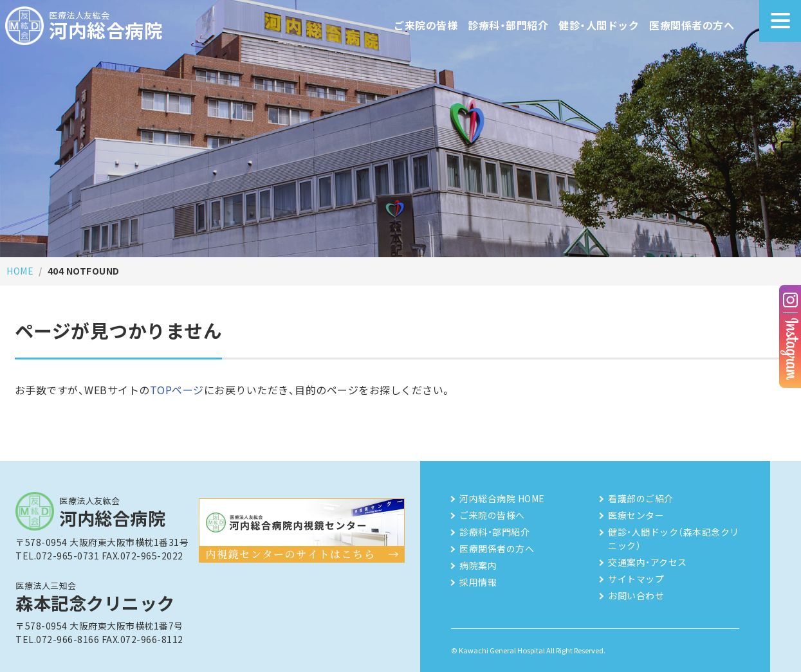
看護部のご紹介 (641, 498)
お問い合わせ (636, 595)
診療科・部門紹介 (508, 25)
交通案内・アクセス (648, 562)
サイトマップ (636, 579)
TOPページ (177, 390)
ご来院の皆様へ (492, 515)
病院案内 (478, 565)
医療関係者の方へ (692, 25)
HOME (20, 271)
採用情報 (478, 582)
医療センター (636, 515)
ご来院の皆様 (426, 25)
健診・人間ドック (599, 25)
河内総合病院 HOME (502, 498)
